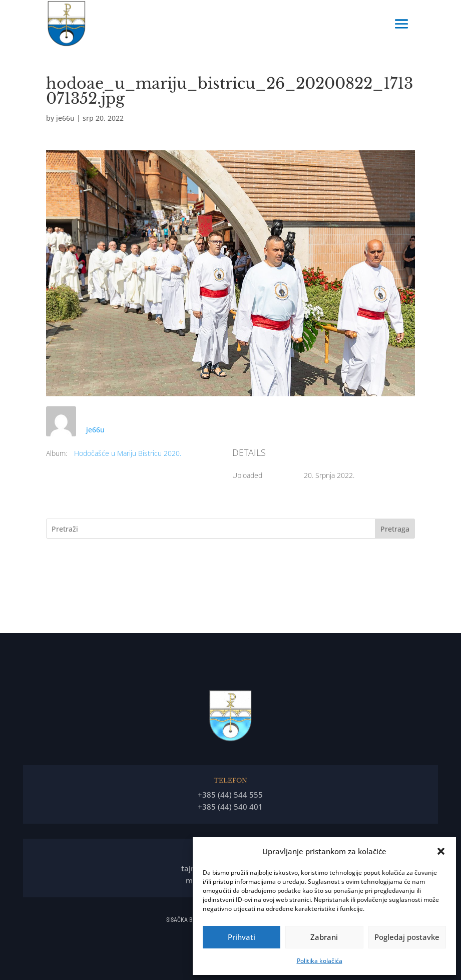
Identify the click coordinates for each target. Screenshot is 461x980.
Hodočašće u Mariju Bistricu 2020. (128, 453)
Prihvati (242, 937)
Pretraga (395, 529)
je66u (65, 118)
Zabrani (324, 937)
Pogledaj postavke (407, 937)
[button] (441, 851)
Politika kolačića (320, 961)
